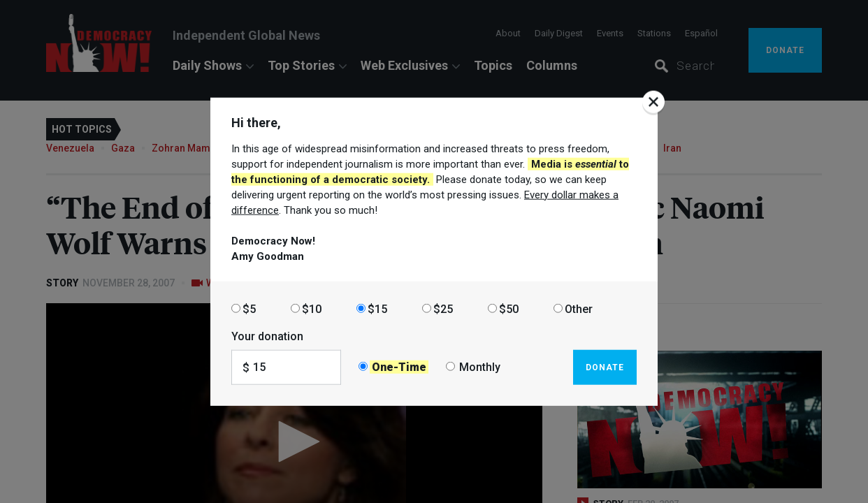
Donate (605, 367)
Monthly (480, 367)
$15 (377, 308)
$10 (312, 308)
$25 (443, 308)
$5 (249, 308)
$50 (509, 308)
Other (579, 308)
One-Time (399, 367)
